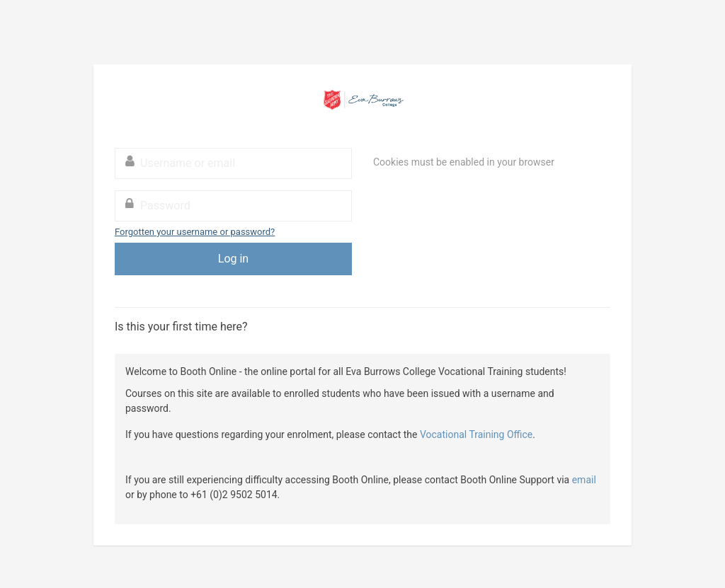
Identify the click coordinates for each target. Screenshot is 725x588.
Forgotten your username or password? (195, 232)
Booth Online (362, 100)
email (584, 480)
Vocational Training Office (476, 434)
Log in (233, 259)
